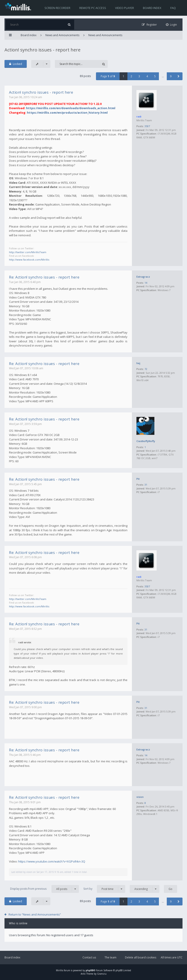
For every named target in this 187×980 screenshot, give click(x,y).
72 (146, 369)
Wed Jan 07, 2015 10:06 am (26, 368)
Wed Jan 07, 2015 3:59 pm (25, 424)
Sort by (104, 889)
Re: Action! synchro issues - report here (44, 277)
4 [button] (147, 76)
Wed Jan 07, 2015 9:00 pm (25, 707)
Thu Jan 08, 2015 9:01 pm (25, 802)
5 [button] (155, 76)
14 (146, 283)
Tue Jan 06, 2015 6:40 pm (25, 282)
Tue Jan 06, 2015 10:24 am (26, 97)
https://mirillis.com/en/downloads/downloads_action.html (71, 108)
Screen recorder (57, 8)
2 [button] (131, 76)
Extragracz (143, 277)
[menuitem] (171, 25)
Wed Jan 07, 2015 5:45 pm (25, 484)
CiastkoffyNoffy (146, 441)
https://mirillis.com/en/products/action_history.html (67, 113)
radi (139, 116)
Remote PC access (93, 8)
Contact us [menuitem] (89, 957)
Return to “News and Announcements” (35, 914)
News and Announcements (62, 35)
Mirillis (60, 970)
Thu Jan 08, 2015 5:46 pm (25, 755)
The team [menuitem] (110, 957)
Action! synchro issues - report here (42, 50)
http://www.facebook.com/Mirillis (29, 260)
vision (140, 797)
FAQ (173, 8)
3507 (147, 126)
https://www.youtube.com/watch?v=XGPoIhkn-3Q (52, 861)
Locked (16, 64)
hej (138, 363)
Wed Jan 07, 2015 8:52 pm (25, 629)
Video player (125, 8)
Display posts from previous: (45, 889)
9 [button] (171, 76)
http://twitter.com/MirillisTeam (28, 252)
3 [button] (139, 76)
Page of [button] (108, 76)
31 (146, 485)
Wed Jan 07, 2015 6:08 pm (25, 557)
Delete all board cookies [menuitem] (141, 957)
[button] (179, 76)
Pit (138, 479)
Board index (152, 8)
